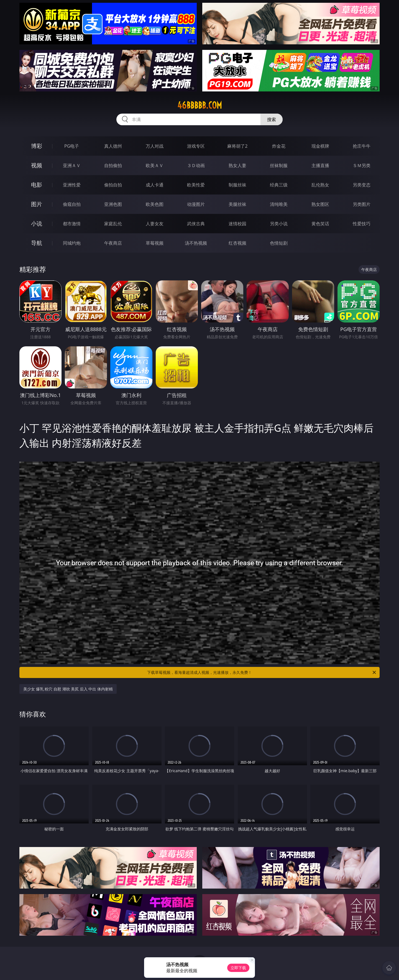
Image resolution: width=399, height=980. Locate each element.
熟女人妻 (237, 165)
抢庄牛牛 (362, 146)
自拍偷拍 (113, 165)
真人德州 (113, 146)
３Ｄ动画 (196, 165)
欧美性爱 (196, 185)
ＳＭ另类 (362, 165)
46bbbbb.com (200, 105)
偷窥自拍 (72, 204)
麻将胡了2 (237, 146)
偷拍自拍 (113, 185)
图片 (37, 204)
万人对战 (155, 146)
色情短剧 (279, 243)
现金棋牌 (320, 146)
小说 (37, 223)
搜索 (272, 119)
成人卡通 (155, 185)
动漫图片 (196, 204)
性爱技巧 (362, 224)
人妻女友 (155, 224)
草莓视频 (155, 243)
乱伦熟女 (320, 185)
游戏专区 (196, 146)
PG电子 (72, 146)
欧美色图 (155, 204)
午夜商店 (113, 243)
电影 (37, 185)
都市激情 (72, 224)
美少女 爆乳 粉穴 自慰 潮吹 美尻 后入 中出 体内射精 (68, 689)
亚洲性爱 (72, 185)
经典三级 (279, 185)
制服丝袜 (237, 185)
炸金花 (279, 146)
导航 (37, 243)
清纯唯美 (279, 204)
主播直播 (320, 165)
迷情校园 (237, 224)
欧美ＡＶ (155, 165)
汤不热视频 (196, 243)
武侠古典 (196, 224)
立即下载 (238, 968)
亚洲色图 (113, 204)
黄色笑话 (320, 224)
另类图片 (362, 204)
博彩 (37, 146)
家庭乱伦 (113, 224)
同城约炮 (72, 243)
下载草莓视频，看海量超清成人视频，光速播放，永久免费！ (262, 672)
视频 (37, 165)
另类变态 (362, 185)
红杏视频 (237, 243)
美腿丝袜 (237, 204)
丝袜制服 (279, 165)
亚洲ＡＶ (72, 165)
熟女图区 (320, 204)
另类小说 (279, 224)
